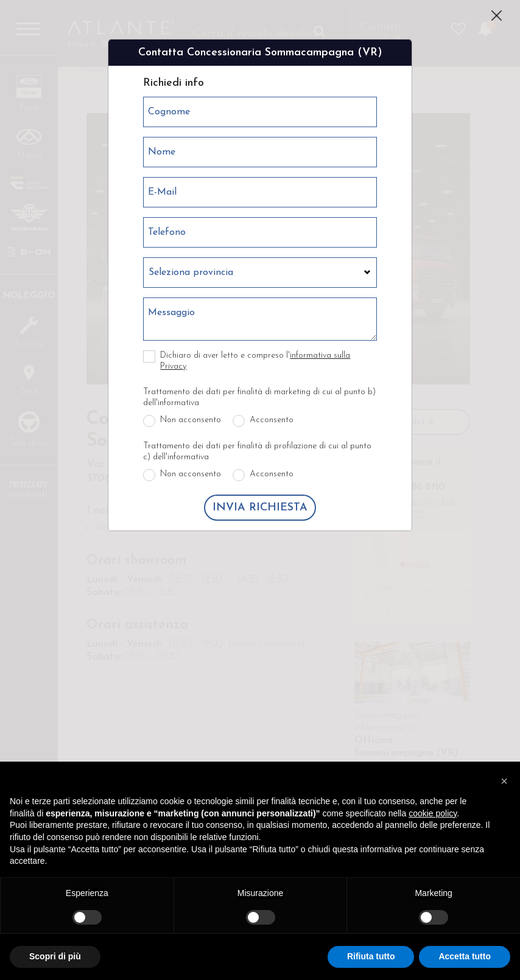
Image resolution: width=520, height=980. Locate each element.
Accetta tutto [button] (465, 956)
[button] (504, 781)
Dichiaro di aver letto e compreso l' (255, 361)
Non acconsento (191, 420)
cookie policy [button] (433, 813)
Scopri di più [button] (55, 956)
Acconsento (272, 420)
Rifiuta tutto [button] (371, 956)
